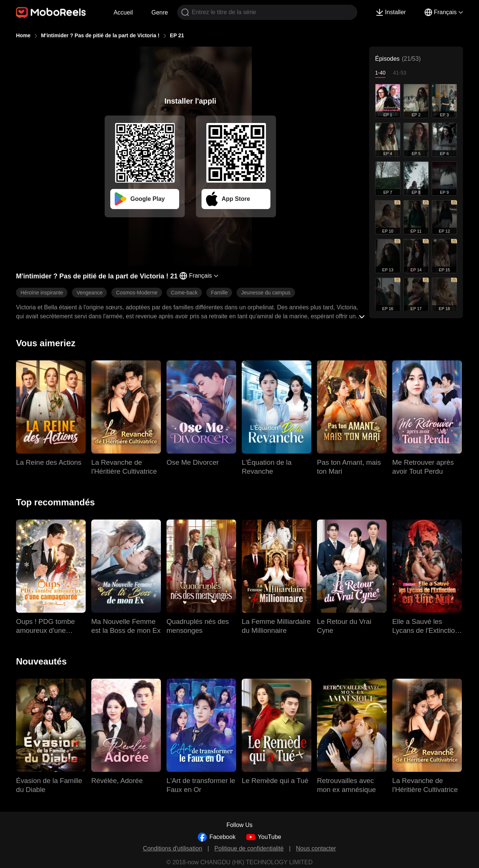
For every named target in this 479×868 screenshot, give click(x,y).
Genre (160, 12)
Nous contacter (316, 848)
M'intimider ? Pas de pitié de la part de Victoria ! (100, 35)
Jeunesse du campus (266, 293)
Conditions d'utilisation (173, 848)
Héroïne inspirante (42, 293)
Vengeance (89, 293)
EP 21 (177, 35)
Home (23, 35)
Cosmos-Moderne (137, 293)
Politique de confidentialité (249, 848)
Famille (219, 293)
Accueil (123, 12)
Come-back (184, 293)
